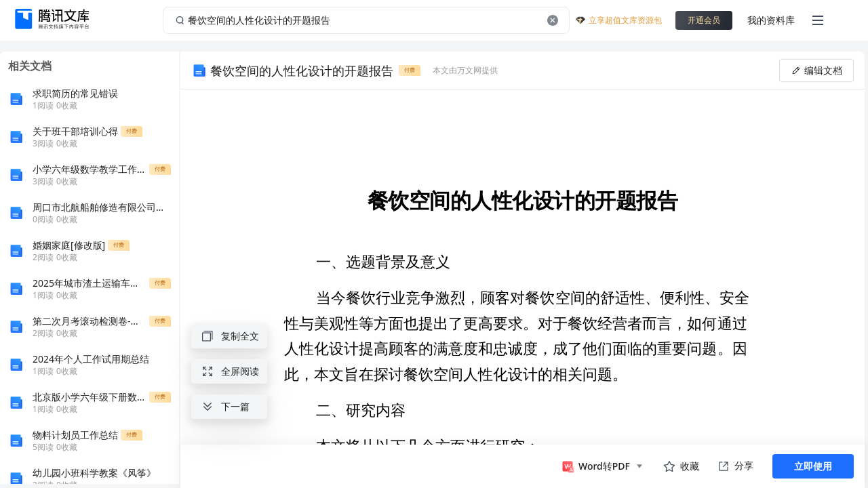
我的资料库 (771, 20)
